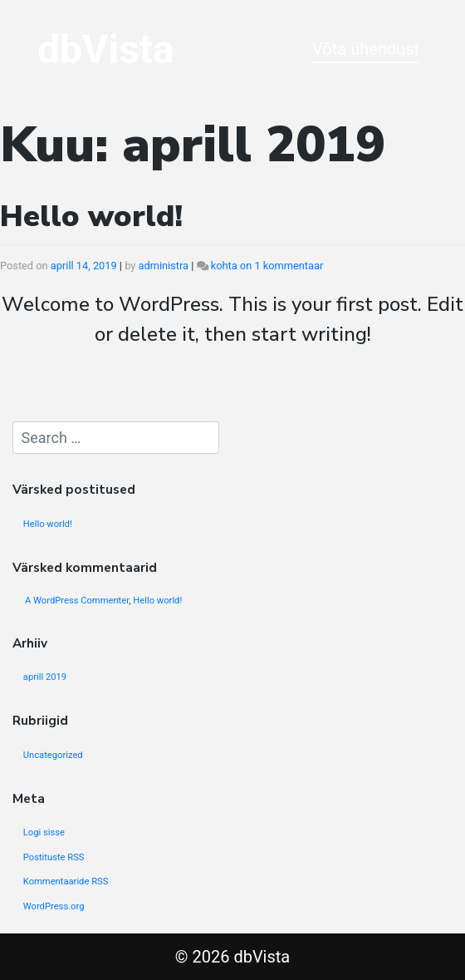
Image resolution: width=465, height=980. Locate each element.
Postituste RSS (54, 857)
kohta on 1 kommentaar (267, 266)
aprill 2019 (45, 677)
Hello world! (91, 217)
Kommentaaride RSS (66, 882)
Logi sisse (44, 832)
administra (164, 266)
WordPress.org (54, 906)
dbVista (106, 49)
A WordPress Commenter (77, 601)
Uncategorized (53, 755)
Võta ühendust (366, 49)
